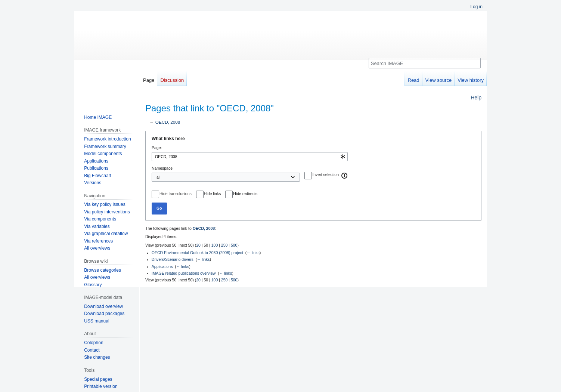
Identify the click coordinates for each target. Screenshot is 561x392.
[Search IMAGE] (425, 63)
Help (476, 98)
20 (198, 245)
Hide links (213, 194)
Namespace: (163, 168)
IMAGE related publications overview (184, 273)
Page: (157, 148)
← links (253, 253)
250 (224, 245)
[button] (345, 176)
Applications (162, 266)
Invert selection (326, 175)
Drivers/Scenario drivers (173, 259)
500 (234, 245)
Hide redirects (245, 194)
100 (215, 245)
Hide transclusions (176, 194)
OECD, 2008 (168, 122)
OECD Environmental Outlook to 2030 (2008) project (197, 253)
